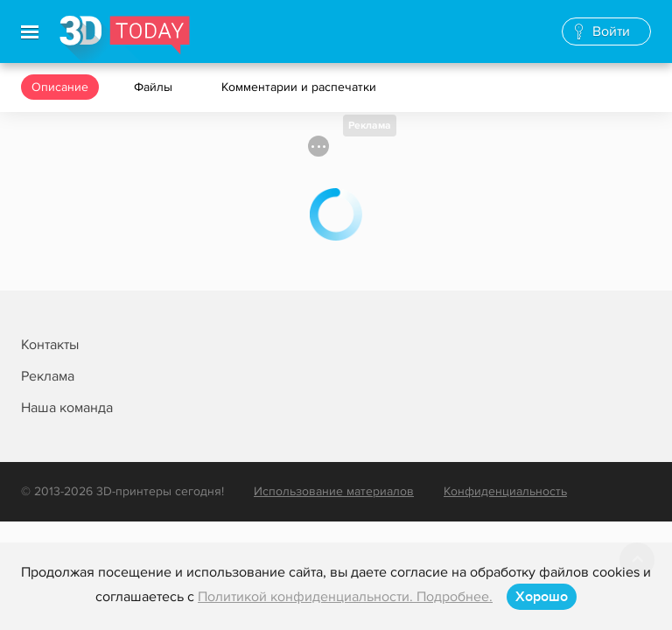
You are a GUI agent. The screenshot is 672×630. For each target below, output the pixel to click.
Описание (60, 87)
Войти (611, 31)
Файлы (155, 87)
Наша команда (67, 408)
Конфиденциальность (505, 491)
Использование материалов (334, 491)
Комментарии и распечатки (301, 87)
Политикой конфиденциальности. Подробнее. (345, 597)
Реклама (370, 126)
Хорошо (542, 597)
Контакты (50, 345)
